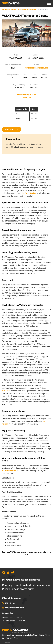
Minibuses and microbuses (37, 68)
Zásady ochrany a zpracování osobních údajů (20, 635)
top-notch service (9, 471)
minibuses (6, 391)
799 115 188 (10, 603)
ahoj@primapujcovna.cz (14, 608)
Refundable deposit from (26, 94)
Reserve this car (12, 129)
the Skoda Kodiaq (29, 193)
